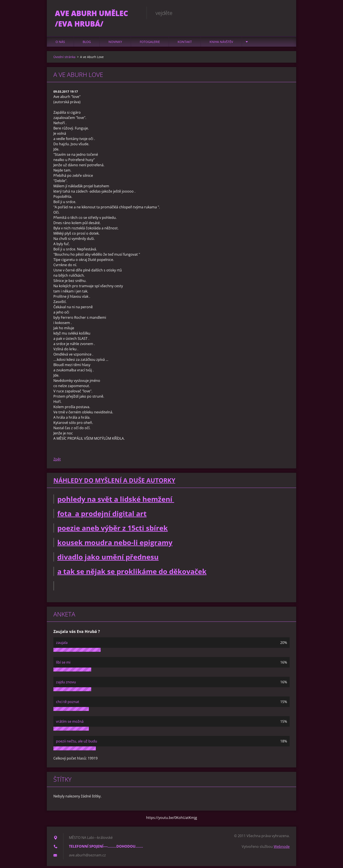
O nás (60, 44)
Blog (87, 44)
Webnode (282, 849)
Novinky (115, 44)
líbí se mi (63, 664)
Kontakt (185, 44)
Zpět (57, 461)
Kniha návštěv (221, 44)
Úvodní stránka (64, 59)
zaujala (62, 645)
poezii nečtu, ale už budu (77, 743)
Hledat (285, 13)
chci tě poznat (68, 704)
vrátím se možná (70, 723)
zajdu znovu (66, 684)
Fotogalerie (150, 44)
